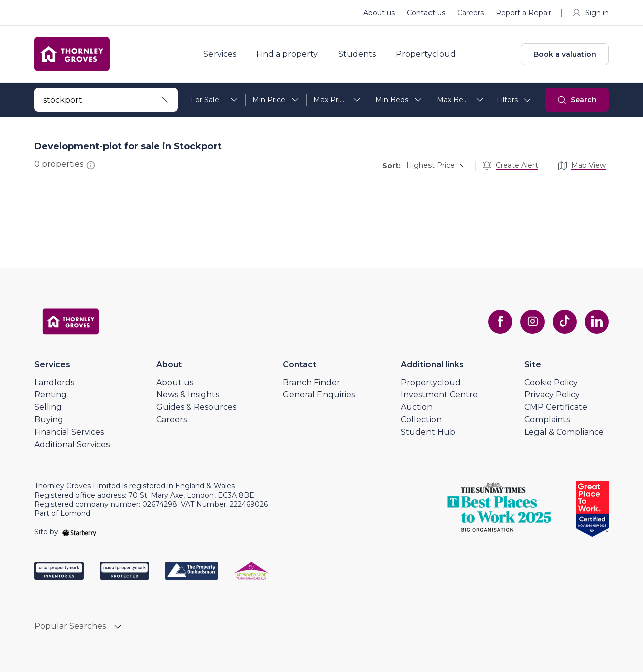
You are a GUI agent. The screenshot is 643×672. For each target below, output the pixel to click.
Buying (49, 420)
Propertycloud (426, 54)
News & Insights (188, 395)
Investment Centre (439, 395)
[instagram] (532, 322)
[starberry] (79, 532)
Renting (50, 395)
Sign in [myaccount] (590, 13)
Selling (48, 407)
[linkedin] (597, 322)
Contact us (426, 13)
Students (357, 54)
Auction (417, 407)
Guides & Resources (196, 407)
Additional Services (72, 445)
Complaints (547, 420)
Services (220, 54)
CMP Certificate (556, 407)
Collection (421, 420)
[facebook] (500, 322)
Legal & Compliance (564, 432)
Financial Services (69, 432)
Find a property (287, 54)
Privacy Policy (552, 395)
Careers (470, 13)
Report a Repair (523, 13)
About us (379, 13)
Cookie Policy (551, 382)
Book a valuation (565, 54)
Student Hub (428, 432)
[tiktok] (565, 322)
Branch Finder (311, 382)
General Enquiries (319, 395)
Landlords (54, 382)
